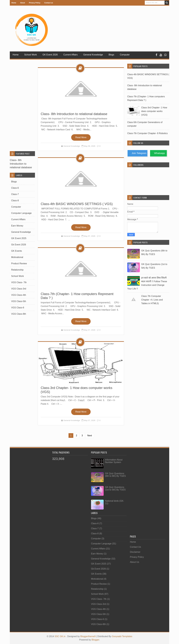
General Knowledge (93, 55)
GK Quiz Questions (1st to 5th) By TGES (115, 488)
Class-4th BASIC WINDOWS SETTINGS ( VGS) (77, 204)
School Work (30, 55)
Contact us (49, 3)
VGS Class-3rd (19, 289)
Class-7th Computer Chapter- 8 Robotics (147, 133)
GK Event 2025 (19, 238)
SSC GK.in (60, 636)
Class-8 (15, 201)
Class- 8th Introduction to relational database (21, 164)
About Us (135, 562)
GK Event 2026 (50, 55)
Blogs (111, 55)
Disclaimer (135, 552)
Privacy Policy (35, 3)
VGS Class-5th (19, 301)
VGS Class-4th (19, 295)
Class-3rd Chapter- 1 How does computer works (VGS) (154, 111)
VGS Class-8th (19, 314)
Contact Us (135, 547)
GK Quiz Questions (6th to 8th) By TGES (115, 475)
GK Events (17, 251)
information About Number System (114, 461)
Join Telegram (138, 153)
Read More (81, 137)
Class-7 (15, 194)
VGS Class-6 (18, 308)
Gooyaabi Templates (122, 636)
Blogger (95, 640)
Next (90, 436)
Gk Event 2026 (19, 245)
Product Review (19, 263)
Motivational (17, 257)
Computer (16, 207)
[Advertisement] (22, 106)
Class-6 (15, 188)
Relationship (17, 270)
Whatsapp (159, 153)
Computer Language (21, 213)
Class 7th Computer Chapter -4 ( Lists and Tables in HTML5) (152, 300)
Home (14, 3)
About (23, 3)
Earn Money (17, 226)
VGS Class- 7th (19, 282)
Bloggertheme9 (88, 636)
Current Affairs (70, 55)
